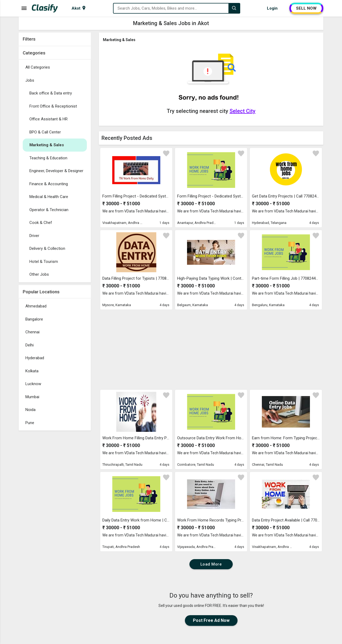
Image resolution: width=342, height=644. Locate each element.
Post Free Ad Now (211, 620)
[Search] (234, 8)
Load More (211, 564)
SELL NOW (306, 8)
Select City (242, 111)
